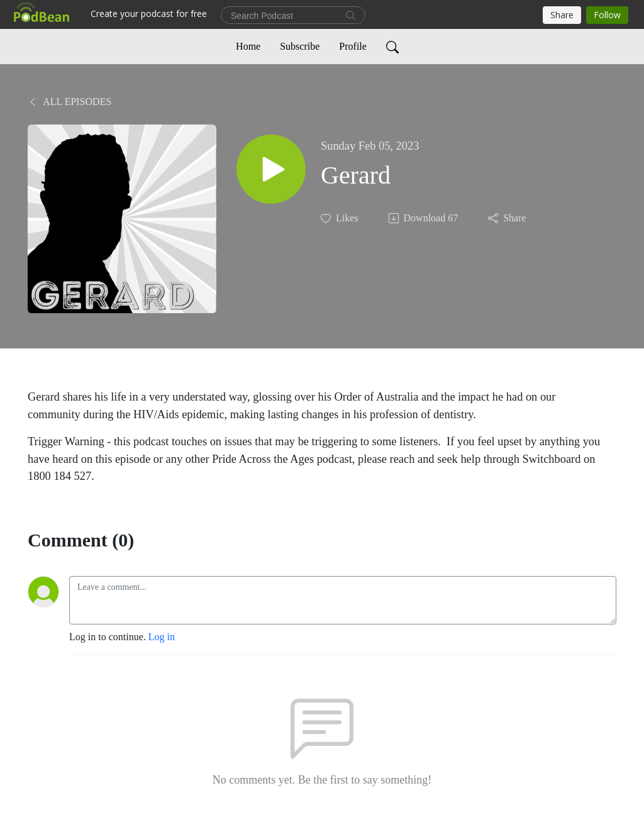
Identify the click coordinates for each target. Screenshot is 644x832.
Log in (162, 637)
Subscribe (300, 46)
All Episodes (69, 102)
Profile (353, 46)
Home (248, 46)
